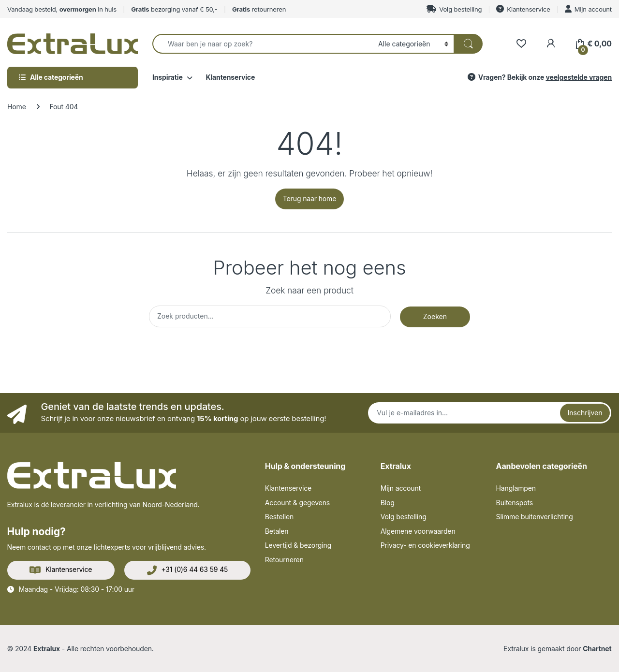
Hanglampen (516, 488)
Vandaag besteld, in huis (62, 9)
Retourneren (284, 560)
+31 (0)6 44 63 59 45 (188, 570)
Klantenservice (523, 9)
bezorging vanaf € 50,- (174, 9)
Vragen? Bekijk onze (539, 77)
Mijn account (588, 9)
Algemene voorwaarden (418, 531)
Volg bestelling (454, 9)
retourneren (259, 9)
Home (17, 107)
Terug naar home (309, 198)
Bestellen (279, 517)
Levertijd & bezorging (298, 545)
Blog (388, 503)
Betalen (277, 531)
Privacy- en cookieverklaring (425, 545)
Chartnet (597, 649)
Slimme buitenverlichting (535, 517)
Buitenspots (515, 503)
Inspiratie (168, 77)
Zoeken (435, 316)
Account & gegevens (297, 503)
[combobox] (263, 44)
